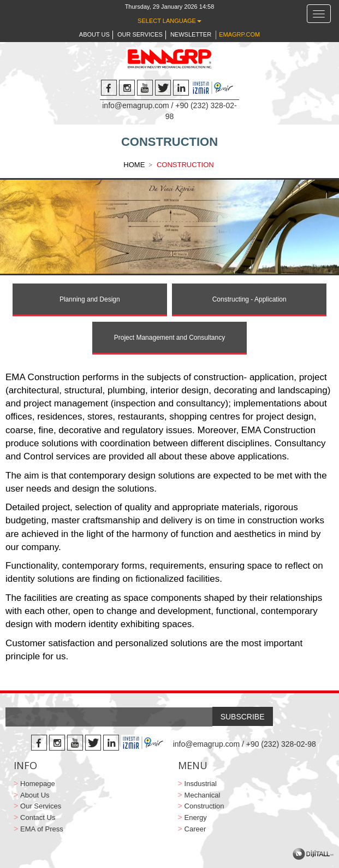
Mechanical (203, 795)
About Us (35, 795)
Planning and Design (90, 299)
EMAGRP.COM (239, 34)
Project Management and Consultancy (169, 338)
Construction (204, 806)
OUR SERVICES (140, 34)
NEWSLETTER (191, 34)
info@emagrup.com (135, 105)
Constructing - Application (249, 299)
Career (195, 829)
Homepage (38, 784)
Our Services (41, 806)
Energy (196, 817)
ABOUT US (94, 34)
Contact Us (38, 817)
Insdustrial (201, 784)
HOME (134, 165)
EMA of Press (42, 829)
